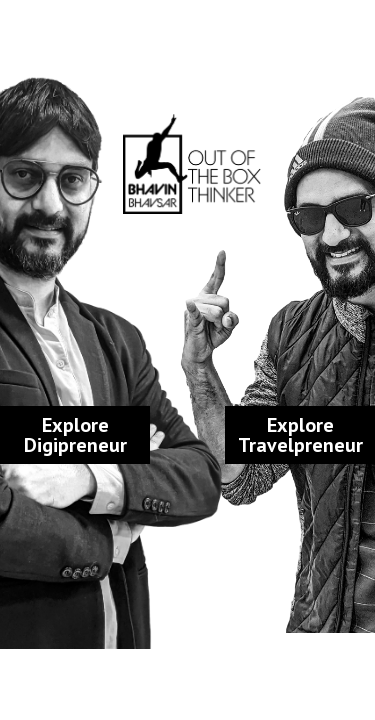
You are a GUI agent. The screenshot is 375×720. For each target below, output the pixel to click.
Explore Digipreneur (75, 435)
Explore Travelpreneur (300, 435)
